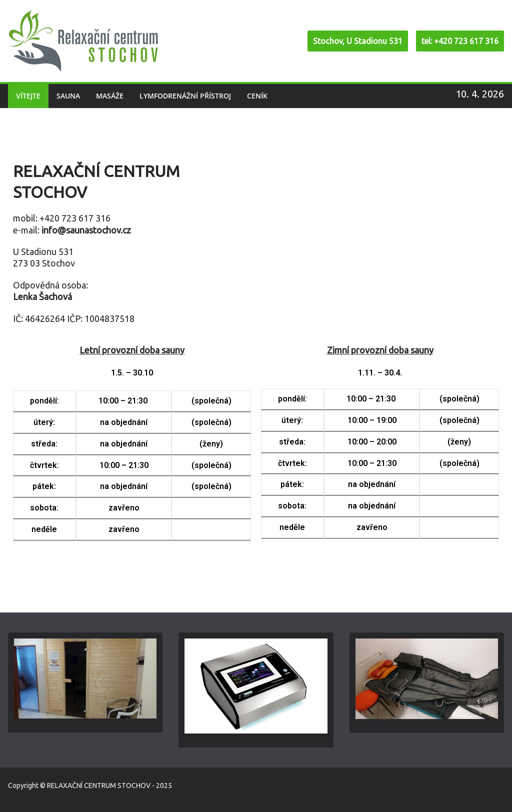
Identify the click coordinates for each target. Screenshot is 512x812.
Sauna (68, 96)
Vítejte (28, 96)
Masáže (110, 96)
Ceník (257, 96)
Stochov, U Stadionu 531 (358, 41)
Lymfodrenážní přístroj (185, 96)
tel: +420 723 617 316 (460, 41)
